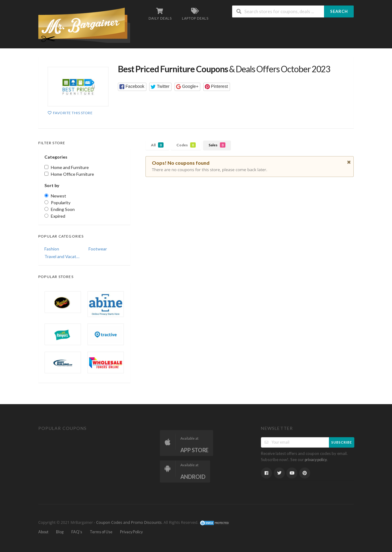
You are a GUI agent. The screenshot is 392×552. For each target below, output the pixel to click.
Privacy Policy (131, 532)
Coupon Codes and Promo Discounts (129, 523)
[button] (132, 87)
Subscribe (342, 442)
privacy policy (316, 460)
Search (339, 11)
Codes (186, 145)
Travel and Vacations (62, 256)
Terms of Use (101, 532)
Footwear (98, 249)
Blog (60, 532)
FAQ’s (77, 532)
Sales (217, 145)
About (43, 532)
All (157, 145)
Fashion (52, 249)
